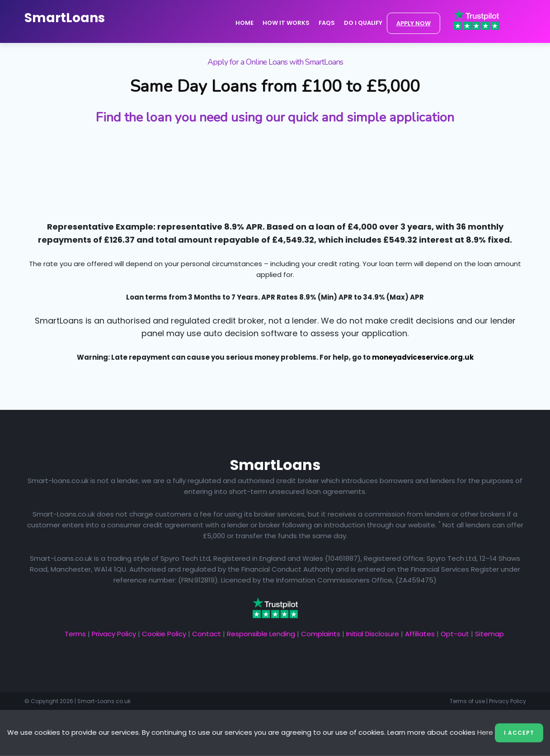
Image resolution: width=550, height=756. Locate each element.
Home (244, 23)
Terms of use (467, 701)
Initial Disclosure (373, 634)
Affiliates (420, 634)
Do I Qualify (363, 23)
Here (485, 732)
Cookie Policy (164, 634)
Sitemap (489, 634)
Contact (207, 634)
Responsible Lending (261, 634)
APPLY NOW (414, 23)
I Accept (519, 733)
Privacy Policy (114, 634)
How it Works (286, 23)
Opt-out (455, 634)
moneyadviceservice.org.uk (423, 357)
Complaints (321, 634)
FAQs (327, 23)
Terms (75, 634)
